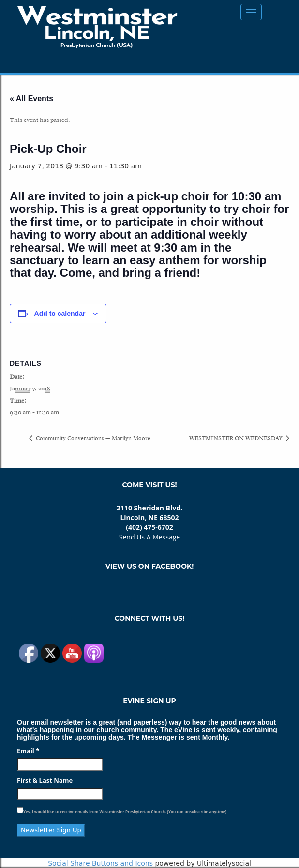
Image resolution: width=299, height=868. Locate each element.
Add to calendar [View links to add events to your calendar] (60, 314)
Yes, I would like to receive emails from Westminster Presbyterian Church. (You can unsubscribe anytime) (125, 812)
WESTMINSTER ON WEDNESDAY (237, 438)
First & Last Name (45, 780)
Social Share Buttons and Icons (100, 863)
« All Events (31, 98)
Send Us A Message (149, 537)
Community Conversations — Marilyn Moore (92, 438)
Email (28, 751)
